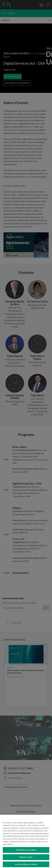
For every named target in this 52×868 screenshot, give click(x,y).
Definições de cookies (26, 852)
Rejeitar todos (26, 860)
